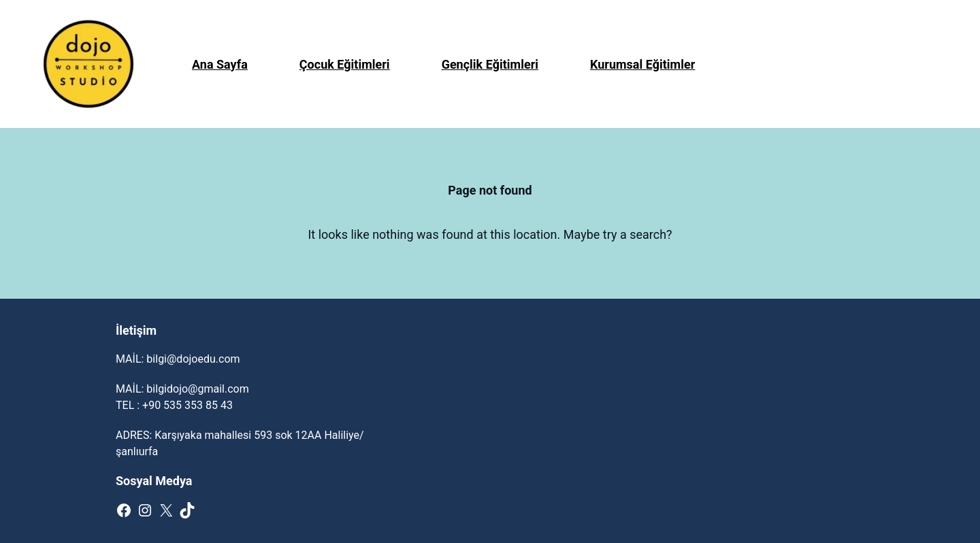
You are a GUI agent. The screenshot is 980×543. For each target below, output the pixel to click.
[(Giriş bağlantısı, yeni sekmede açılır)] (88, 64)
